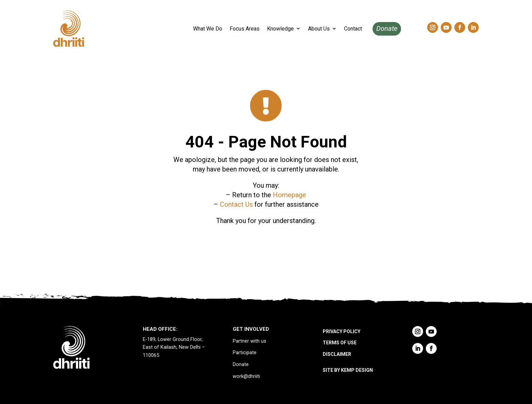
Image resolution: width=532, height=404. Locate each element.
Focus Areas (245, 29)
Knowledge (280, 29)
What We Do (208, 29)
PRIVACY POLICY (341, 331)
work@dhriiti (246, 376)
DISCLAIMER (337, 354)
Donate (387, 28)
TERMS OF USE (340, 343)
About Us (319, 29)
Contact (353, 29)
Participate (245, 353)
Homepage (289, 195)
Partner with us (250, 341)
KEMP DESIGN (357, 370)
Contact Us (236, 204)
